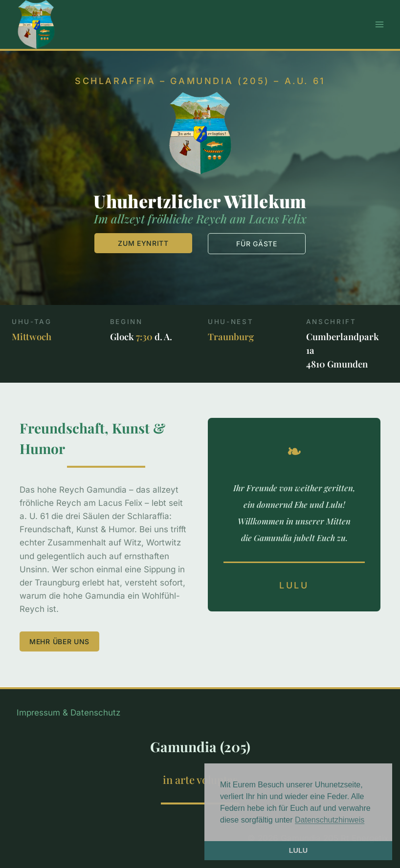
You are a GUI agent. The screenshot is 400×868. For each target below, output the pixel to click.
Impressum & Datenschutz (68, 713)
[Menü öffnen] (379, 24)
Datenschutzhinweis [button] (330, 820)
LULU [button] (298, 850)
